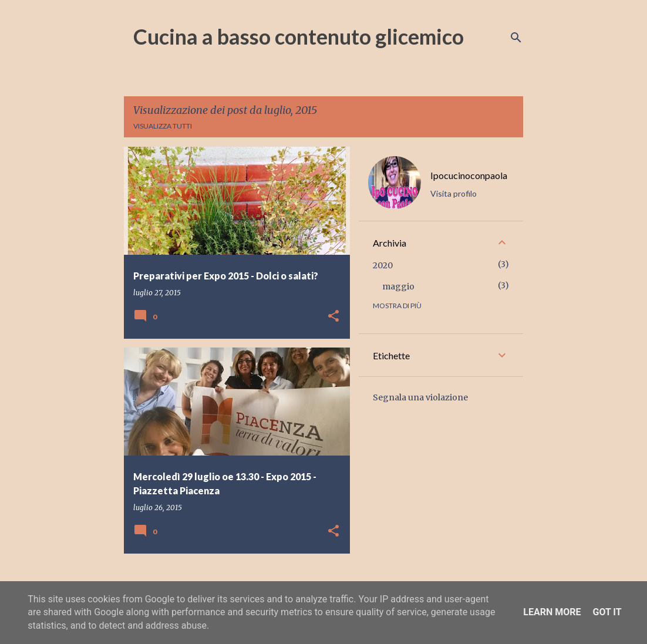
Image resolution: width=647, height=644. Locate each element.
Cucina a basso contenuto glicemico (299, 36)
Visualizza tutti (163, 126)
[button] (333, 317)
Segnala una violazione (420, 397)
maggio (398, 286)
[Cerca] (516, 38)
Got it (607, 612)
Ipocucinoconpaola (469, 175)
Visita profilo (454, 193)
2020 (383, 265)
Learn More (552, 612)
